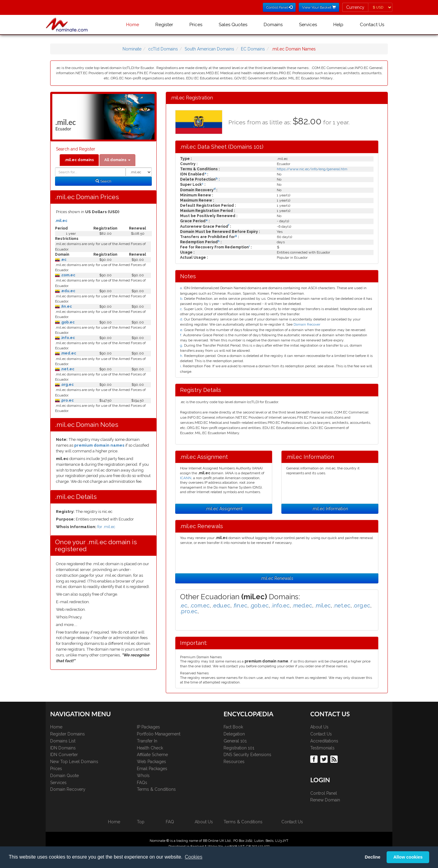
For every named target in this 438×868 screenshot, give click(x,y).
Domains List (63, 741)
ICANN (186, 478)
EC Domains (253, 49)
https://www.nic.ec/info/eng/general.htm (312, 169)
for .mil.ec (106, 527)
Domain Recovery (68, 789)
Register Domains (68, 734)
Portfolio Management (159, 734)
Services (308, 25)
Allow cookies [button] (408, 857)
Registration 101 (239, 748)
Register (164, 25)
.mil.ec (61, 221)
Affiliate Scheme (152, 755)
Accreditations (324, 741)
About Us (319, 727)
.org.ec (67, 385)
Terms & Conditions (156, 789)
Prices (196, 25)
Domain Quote (64, 776)
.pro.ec (67, 400)
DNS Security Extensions (247, 755)
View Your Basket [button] (319, 7)
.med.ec (68, 353)
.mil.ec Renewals (277, 578)
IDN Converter (64, 755)
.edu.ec (67, 291)
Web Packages (151, 762)
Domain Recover (307, 324)
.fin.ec (66, 306)
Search (103, 181)
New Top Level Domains (74, 762)
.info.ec (67, 338)
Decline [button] (372, 857)
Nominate (132, 49)
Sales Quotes (233, 25)
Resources (234, 762)
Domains (273, 25)
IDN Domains (63, 748)
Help (338, 25)
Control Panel (324, 793)
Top (141, 822)
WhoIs (143, 776)
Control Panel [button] (279, 7)
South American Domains (209, 49)
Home (133, 25)
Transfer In (147, 741)
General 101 (235, 741)
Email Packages (152, 769)
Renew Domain (325, 800)
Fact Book (233, 727)
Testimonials (322, 748)
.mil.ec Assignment (224, 509)
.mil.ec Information (330, 509)
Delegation (234, 734)
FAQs (142, 783)
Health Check (150, 748)
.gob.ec (67, 322)
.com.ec (67, 275)
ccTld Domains (163, 49)
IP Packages (148, 727)
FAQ (170, 822)
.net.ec (67, 369)
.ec (63, 260)
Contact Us (372, 25)
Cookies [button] (193, 857)
